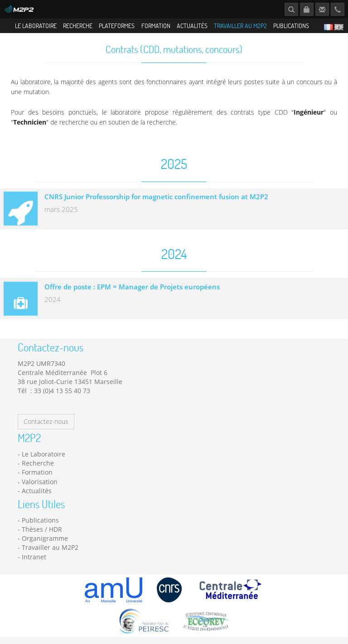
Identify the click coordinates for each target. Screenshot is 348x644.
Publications (291, 26)
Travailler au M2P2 (240, 26)
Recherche (78, 26)
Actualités (192, 26)
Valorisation (40, 484)
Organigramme (45, 541)
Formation (156, 26)
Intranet (34, 560)
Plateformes (117, 26)
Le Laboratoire (36, 26)
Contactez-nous (46, 424)
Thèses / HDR (42, 532)
